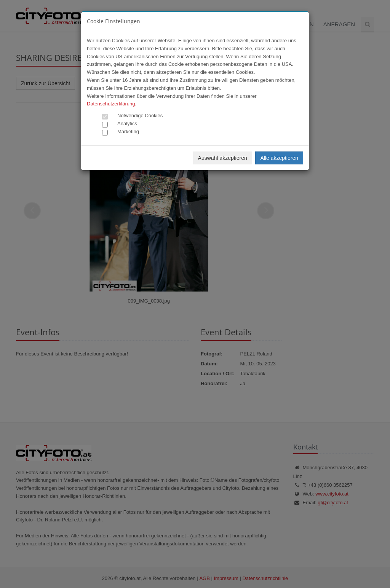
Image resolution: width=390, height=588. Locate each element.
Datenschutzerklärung (111, 104)
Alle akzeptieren (279, 158)
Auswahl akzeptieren (223, 158)
